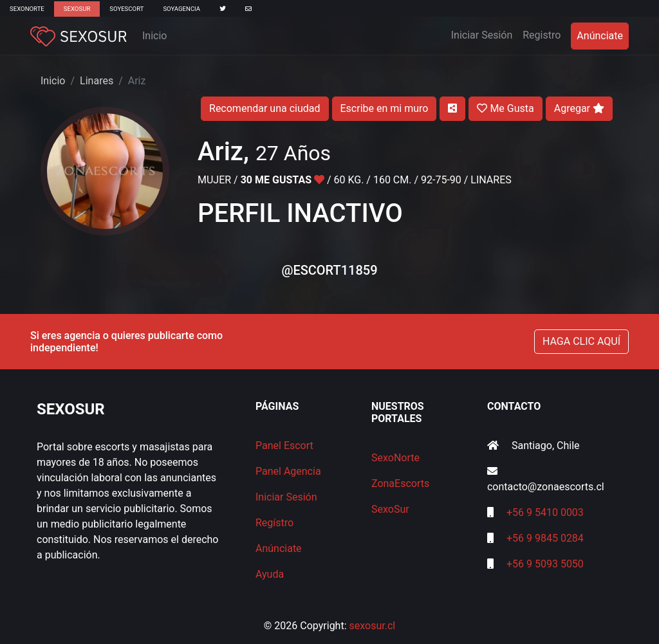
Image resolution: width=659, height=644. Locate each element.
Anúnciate (600, 36)
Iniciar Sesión (485, 34)
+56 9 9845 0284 (545, 538)
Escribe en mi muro (385, 108)
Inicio (154, 36)
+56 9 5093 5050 (545, 564)
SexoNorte (27, 9)
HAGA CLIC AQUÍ (581, 341)
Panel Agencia (288, 471)
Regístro (274, 523)
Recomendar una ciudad (265, 108)
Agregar (579, 108)
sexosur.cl (373, 626)
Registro (542, 35)
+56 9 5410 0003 (545, 512)
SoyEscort (126, 9)
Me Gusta (505, 108)
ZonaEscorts (400, 483)
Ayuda (270, 574)
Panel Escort (284, 446)
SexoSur (77, 9)
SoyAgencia (181, 9)
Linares (97, 81)
